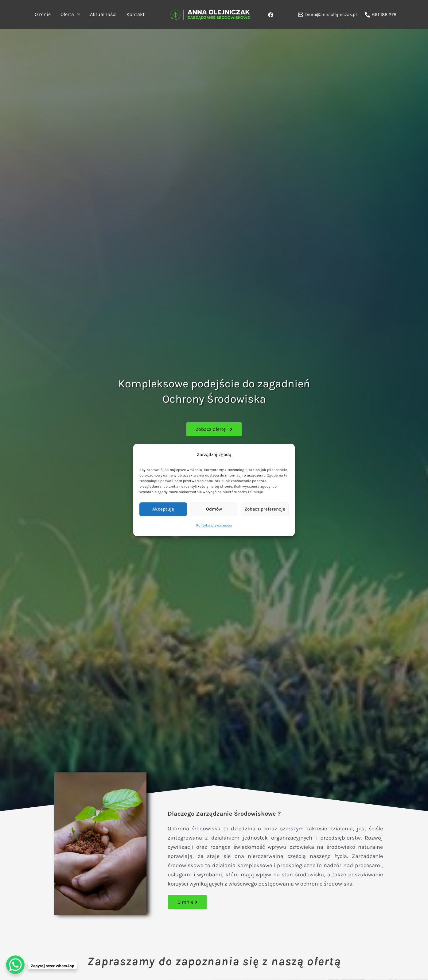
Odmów (214, 509)
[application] (77, 15)
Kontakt (136, 14)
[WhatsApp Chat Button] (15, 965)
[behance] (272, 15)
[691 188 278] (381, 15)
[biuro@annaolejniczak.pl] (327, 15)
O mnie (43, 14)
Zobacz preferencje (265, 509)
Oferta (70, 15)
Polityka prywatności (214, 525)
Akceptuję (163, 509)
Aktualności (103, 14)
